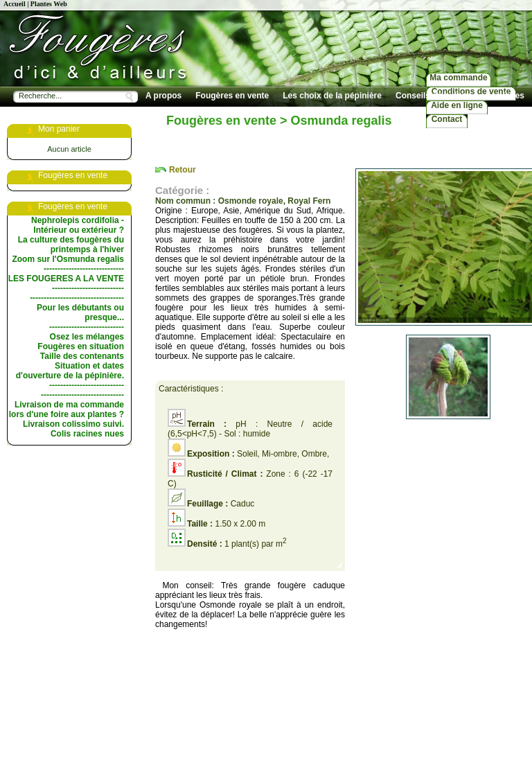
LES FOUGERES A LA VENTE (66, 279)
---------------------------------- (77, 298)
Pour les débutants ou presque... (80, 312)
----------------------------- (84, 269)
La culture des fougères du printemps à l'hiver (71, 245)
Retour (183, 170)
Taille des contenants (82, 356)
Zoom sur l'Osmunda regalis (68, 259)
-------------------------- (88, 288)
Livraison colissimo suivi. (73, 424)
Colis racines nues (87, 434)
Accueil (15, 4)
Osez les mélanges (87, 337)
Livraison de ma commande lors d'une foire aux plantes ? (66, 409)
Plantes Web (49, 4)
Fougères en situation (81, 346)
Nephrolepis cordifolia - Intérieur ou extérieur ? (78, 225)
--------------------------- (87, 327)
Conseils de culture (434, 96)
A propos (163, 96)
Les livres (505, 96)
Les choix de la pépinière (332, 96)
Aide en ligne (457, 105)
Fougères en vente (232, 96)
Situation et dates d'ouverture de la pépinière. (70, 371)
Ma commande (458, 78)
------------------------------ (82, 395)
